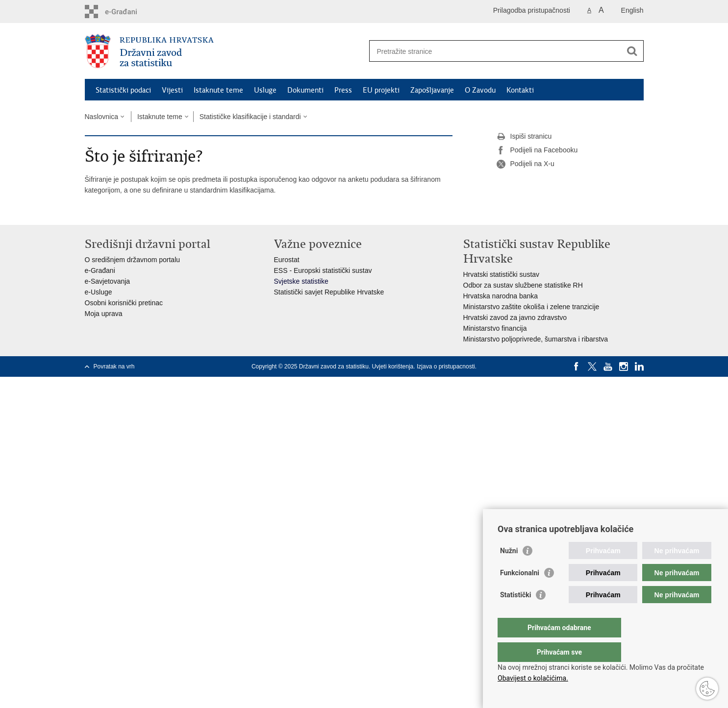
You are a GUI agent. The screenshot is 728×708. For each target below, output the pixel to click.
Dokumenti (305, 90)
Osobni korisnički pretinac (124, 303)
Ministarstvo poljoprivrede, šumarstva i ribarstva (536, 339)
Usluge (265, 90)
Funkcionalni (520, 592)
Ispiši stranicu (524, 137)
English (632, 10)
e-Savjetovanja (108, 281)
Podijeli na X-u (526, 164)
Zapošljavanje (432, 90)
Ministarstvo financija (495, 328)
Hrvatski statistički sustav (502, 274)
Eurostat (287, 260)
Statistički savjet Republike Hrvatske (329, 292)
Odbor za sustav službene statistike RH (523, 285)
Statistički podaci (123, 90)
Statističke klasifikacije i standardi (250, 117)
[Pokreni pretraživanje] (632, 51)
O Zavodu (480, 90)
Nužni (509, 570)
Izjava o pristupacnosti (446, 366)
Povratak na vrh (114, 366)
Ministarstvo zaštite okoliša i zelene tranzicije (531, 307)
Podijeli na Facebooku (537, 150)
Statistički (515, 614)
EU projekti (381, 90)
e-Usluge (99, 292)
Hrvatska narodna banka (501, 296)
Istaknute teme (218, 90)
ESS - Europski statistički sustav (323, 270)
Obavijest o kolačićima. (533, 678)
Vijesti (172, 90)
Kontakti (520, 90)
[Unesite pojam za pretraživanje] (496, 51)
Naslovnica (101, 117)
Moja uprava (104, 314)
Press (343, 90)
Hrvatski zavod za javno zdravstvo (515, 317)
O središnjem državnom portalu (133, 260)
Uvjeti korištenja (393, 366)
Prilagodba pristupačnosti (532, 10)
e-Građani (100, 270)
